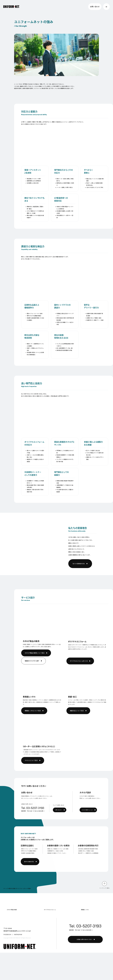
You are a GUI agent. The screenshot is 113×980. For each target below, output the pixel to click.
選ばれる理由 (12, 889)
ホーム (5, 889)
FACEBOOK (7, 935)
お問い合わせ (95, 7)
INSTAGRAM (18, 935)
